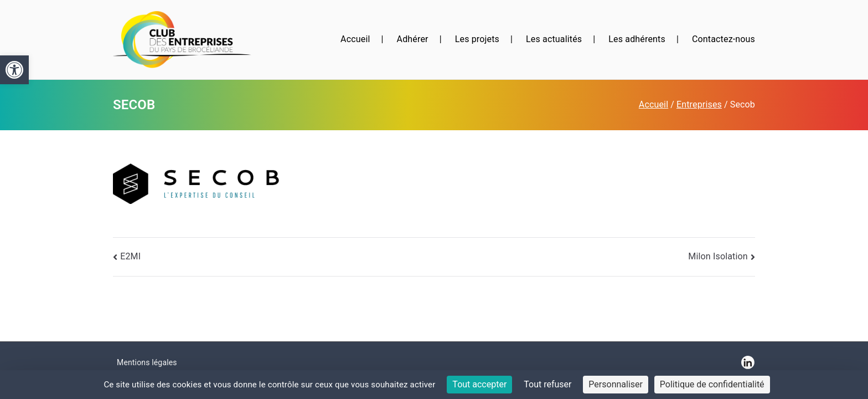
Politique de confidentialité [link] (712, 384)
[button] (14, 70)
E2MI (130, 256)
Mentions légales (147, 362)
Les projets (477, 39)
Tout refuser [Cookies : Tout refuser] (547, 384)
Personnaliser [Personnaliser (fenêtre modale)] (616, 384)
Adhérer (413, 39)
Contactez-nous (724, 39)
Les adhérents (637, 39)
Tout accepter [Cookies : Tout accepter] (479, 384)
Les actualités (554, 39)
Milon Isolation (718, 256)
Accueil (355, 39)
